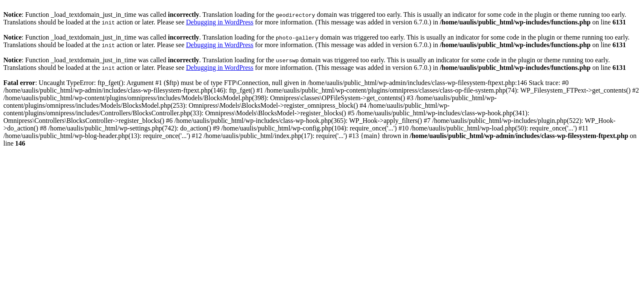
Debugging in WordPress (220, 22)
